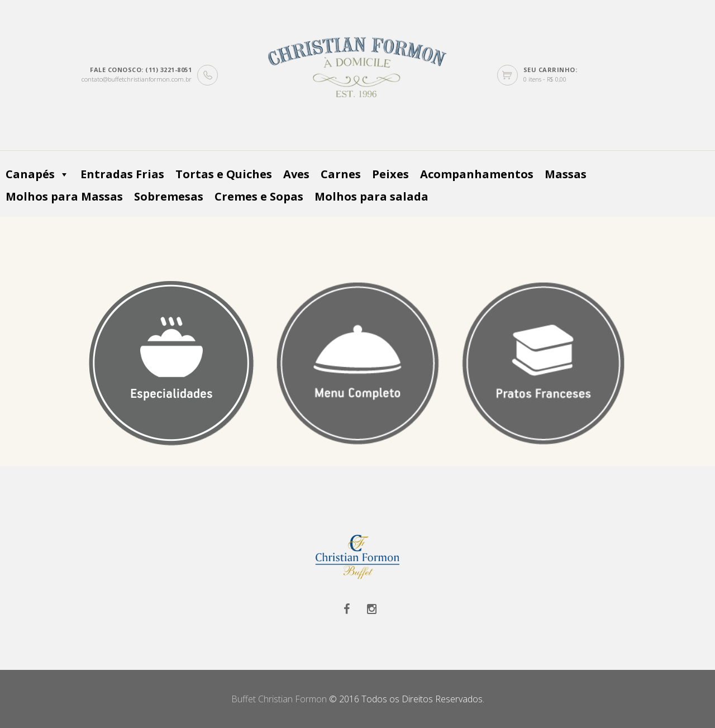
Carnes (341, 174)
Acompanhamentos (477, 174)
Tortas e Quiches (224, 174)
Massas (566, 174)
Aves (296, 174)
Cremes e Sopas (259, 196)
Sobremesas (169, 196)
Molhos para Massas (64, 196)
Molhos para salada (371, 196)
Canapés (37, 174)
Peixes (390, 174)
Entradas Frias (122, 174)
